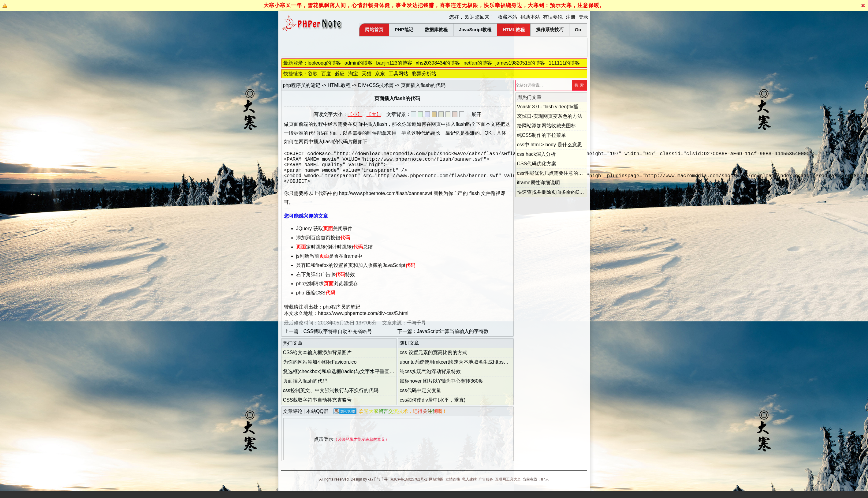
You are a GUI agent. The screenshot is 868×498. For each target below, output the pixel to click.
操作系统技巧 (550, 30)
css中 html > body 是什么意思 (549, 145)
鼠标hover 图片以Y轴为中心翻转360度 (441, 388)
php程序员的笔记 (302, 85)
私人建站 (469, 487)
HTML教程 (514, 30)
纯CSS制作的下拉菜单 (542, 135)
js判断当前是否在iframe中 (329, 263)
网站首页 (374, 30)
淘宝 (353, 74)
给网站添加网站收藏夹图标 (546, 126)
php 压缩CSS (316, 300)
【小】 (355, 114)
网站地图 (436, 487)
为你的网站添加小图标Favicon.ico (320, 369)
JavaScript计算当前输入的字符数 (453, 339)
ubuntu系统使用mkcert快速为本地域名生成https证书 (456, 369)
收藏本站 (508, 17)
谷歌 (313, 74)
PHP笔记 (404, 30)
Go (578, 30)
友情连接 (453, 487)
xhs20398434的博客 (438, 63)
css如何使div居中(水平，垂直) (432, 407)
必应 (340, 74)
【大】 (374, 114)
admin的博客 (359, 63)
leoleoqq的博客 (324, 63)
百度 (326, 74)
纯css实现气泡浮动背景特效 (430, 379)
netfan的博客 (478, 63)
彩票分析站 (424, 74)
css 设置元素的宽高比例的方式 (433, 360)
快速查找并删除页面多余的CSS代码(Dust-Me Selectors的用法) (585, 192)
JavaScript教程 (475, 30)
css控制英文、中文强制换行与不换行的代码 (331, 398)
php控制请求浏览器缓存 (327, 291)
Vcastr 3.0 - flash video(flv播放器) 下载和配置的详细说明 (579, 107)
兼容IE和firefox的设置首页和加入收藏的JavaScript (356, 273)
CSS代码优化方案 (537, 164)
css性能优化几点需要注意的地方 (553, 173)
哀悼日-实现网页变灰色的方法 (550, 116)
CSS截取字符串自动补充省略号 (338, 339)
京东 (380, 74)
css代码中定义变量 (420, 398)
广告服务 (486, 487)
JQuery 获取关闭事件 (324, 236)
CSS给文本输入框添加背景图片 (317, 360)
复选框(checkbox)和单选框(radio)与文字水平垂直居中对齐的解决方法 (358, 379)
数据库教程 (436, 30)
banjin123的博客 (394, 63)
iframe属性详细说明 (538, 183)
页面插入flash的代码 (305, 388)
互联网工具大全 (508, 487)
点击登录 (324, 446)
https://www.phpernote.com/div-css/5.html (363, 321)
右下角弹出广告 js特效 (326, 282)
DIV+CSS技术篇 (376, 85)
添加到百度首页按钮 (323, 245)
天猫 (367, 74)
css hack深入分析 (536, 154)
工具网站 (398, 74)
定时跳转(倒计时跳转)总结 (335, 254)
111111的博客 (564, 63)
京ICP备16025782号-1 (409, 487)
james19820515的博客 (520, 63)
